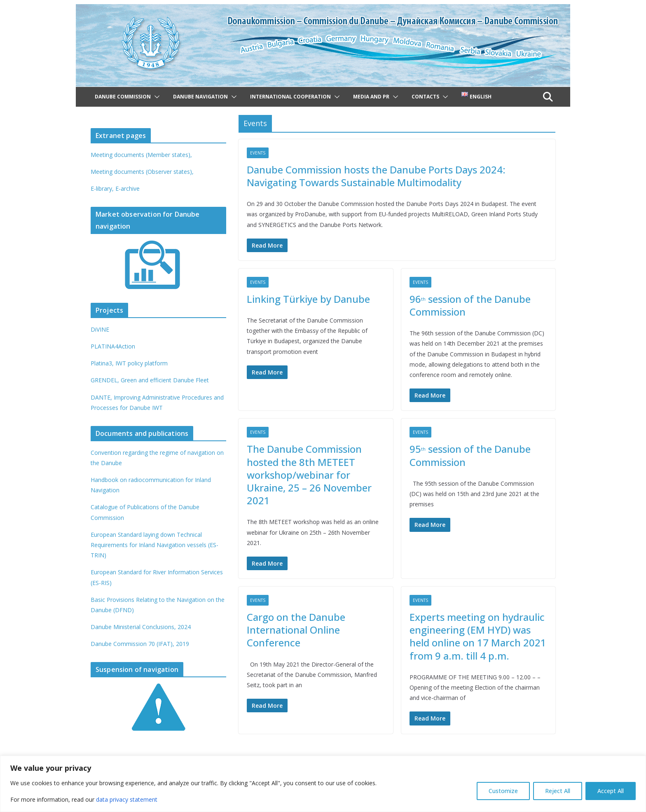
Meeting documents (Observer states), (142, 172)
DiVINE (100, 329)
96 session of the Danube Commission (470, 305)
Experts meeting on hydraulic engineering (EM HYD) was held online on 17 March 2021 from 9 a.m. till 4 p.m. (478, 636)
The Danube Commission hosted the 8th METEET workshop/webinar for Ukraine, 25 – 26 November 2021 (309, 475)
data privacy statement (127, 799)
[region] (323, 784)
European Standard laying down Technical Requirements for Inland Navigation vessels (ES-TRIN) (154, 545)
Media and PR (371, 97)
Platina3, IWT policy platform (129, 363)
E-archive (128, 188)
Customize (503, 791)
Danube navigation (200, 97)
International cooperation (290, 97)
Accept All (611, 791)
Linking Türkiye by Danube (308, 299)
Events (258, 153)
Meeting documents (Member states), (141, 155)
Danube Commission (123, 97)
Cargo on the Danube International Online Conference (296, 630)
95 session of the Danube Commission (470, 455)
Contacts (425, 97)
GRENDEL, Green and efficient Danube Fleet (150, 380)
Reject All (558, 791)
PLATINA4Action (113, 346)
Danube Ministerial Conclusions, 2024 (141, 627)
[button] (155, 97)
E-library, (103, 188)
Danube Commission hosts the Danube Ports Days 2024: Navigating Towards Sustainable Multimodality (376, 176)
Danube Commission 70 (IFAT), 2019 (140, 644)
